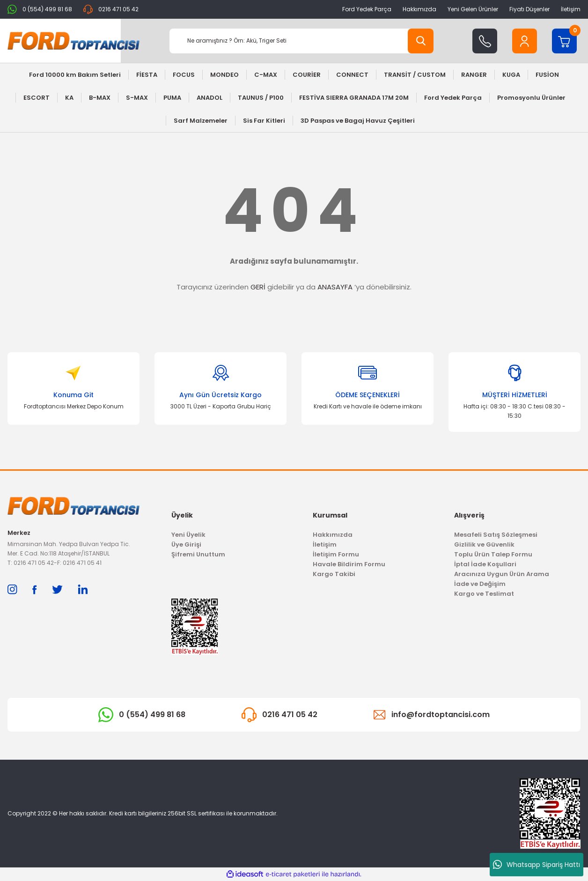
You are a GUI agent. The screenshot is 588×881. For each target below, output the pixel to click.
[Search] (301, 41)
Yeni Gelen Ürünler (473, 9)
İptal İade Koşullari (485, 564)
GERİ (258, 287)
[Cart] (564, 41)
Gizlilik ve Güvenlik (484, 544)
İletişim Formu (336, 554)
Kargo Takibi (334, 574)
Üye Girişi (186, 544)
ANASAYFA (335, 287)
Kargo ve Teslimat (484, 594)
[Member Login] (525, 41)
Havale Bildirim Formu (349, 564)
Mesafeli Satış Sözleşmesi (496, 535)
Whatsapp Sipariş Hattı (537, 865)
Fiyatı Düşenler (529, 9)
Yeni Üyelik (188, 535)
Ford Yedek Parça (367, 9)
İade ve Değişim (480, 584)
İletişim (571, 9)
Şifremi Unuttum (198, 554)
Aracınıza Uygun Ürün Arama (502, 574)
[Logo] (73, 41)
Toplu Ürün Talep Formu (493, 554)
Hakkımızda (419, 9)
